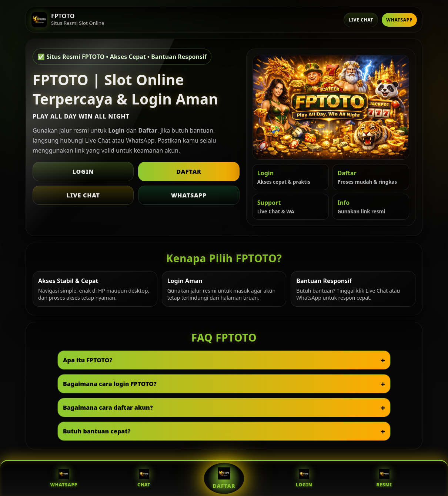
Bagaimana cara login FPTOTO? (110, 384)
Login (83, 172)
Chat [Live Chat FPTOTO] (144, 478)
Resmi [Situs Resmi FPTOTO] (384, 478)
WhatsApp (399, 20)
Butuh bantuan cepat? (97, 431)
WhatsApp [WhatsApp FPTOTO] (64, 478)
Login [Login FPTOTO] (304, 478)
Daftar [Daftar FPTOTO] (224, 478)
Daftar (189, 172)
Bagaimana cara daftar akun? (108, 407)
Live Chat (361, 20)
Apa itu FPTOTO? (88, 360)
